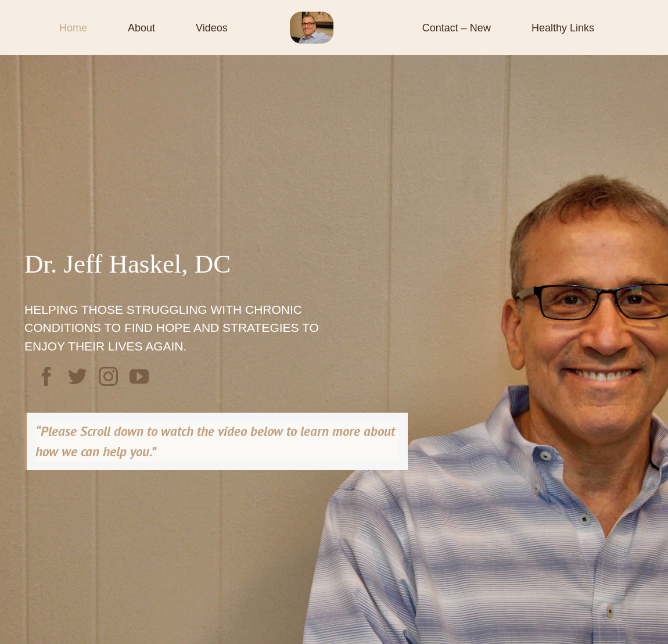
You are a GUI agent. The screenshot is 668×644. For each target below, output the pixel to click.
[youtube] (139, 376)
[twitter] (78, 376)
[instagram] (108, 376)
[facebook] (47, 376)
